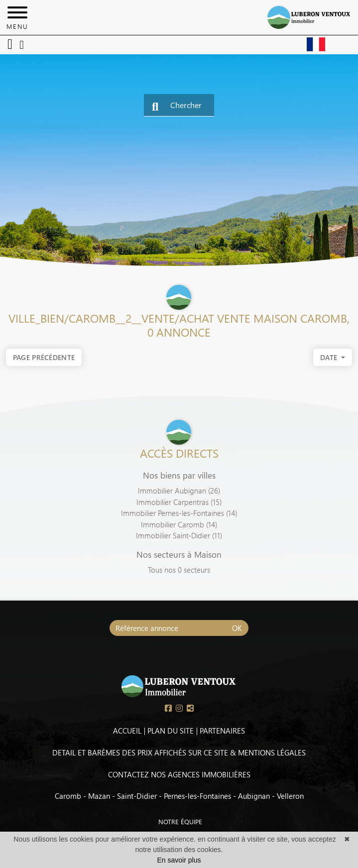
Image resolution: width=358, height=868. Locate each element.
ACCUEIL (127, 731)
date (330, 359)
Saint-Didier (137, 796)
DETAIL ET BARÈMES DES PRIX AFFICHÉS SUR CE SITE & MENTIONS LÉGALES (179, 752)
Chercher (177, 106)
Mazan (99, 796)
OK (237, 628)
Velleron (290, 796)
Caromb (68, 796)
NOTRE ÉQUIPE (171, 821)
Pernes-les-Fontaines (197, 796)
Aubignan (254, 796)
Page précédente (44, 357)
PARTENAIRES (222, 731)
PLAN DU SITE (171, 731)
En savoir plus (179, 860)
